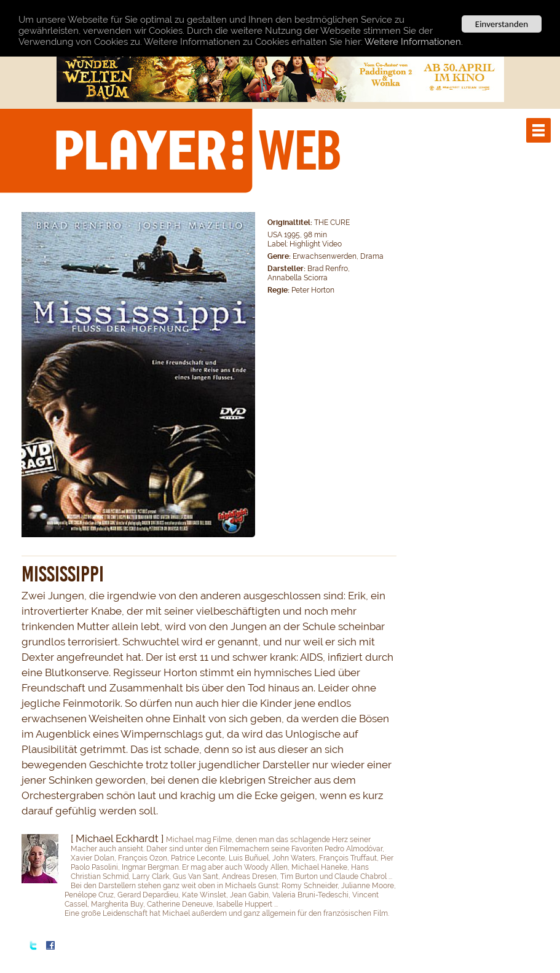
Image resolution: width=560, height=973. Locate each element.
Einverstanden (502, 24)
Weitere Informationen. (414, 42)
